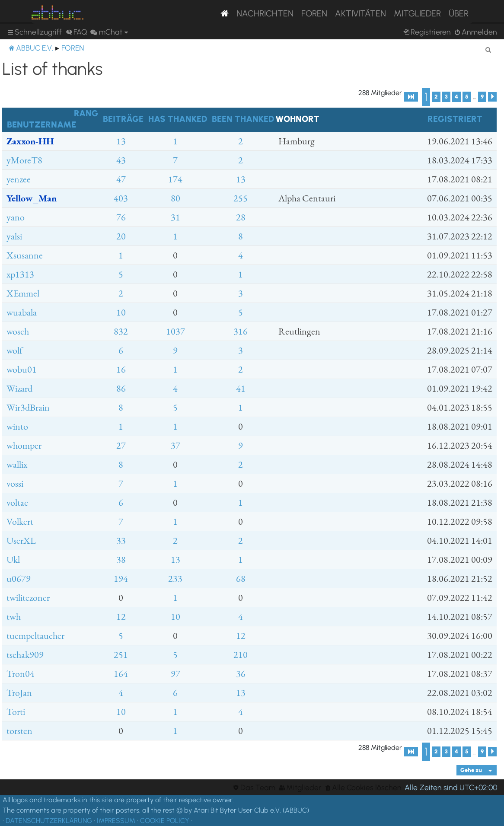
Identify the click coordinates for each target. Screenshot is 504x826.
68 (241, 579)
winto (17, 426)
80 (175, 198)
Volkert (20, 521)
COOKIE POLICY (165, 821)
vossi (15, 483)
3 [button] (446, 97)
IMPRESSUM (116, 821)
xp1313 (20, 274)
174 (175, 179)
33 (121, 541)
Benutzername (41, 124)
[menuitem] (77, 32)
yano (16, 217)
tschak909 (25, 655)
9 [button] (482, 97)
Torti (16, 712)
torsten (19, 731)
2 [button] (436, 97)
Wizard (19, 388)
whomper (24, 445)
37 (175, 445)
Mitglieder (417, 13)
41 (241, 388)
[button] (411, 97)
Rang (86, 113)
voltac (17, 502)
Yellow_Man (32, 198)
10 (121, 312)
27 (121, 445)
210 (241, 655)
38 (121, 560)
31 (175, 217)
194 (121, 579)
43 (121, 160)
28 (241, 217)
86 (121, 388)
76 (121, 217)
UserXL (21, 541)
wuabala (22, 312)
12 (121, 617)
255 (241, 198)
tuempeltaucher (35, 636)
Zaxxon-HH (30, 141)
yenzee (19, 179)
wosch (18, 331)
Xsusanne (25, 255)
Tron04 (21, 674)
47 (121, 179)
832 (121, 331)
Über (459, 13)
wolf (14, 350)
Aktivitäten (360, 13)
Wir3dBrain (28, 407)
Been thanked (243, 119)
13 (121, 141)
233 (175, 579)
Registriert (455, 119)
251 (121, 655)
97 (175, 674)
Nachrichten (265, 13)
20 (121, 236)
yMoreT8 (24, 160)
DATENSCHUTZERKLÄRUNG (49, 821)
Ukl (13, 560)
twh (14, 617)
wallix (17, 464)
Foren (314, 13)
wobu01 (22, 369)
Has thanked (178, 119)
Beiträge (123, 119)
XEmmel (23, 293)
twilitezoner (28, 598)
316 (241, 331)
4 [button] (456, 97)
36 (241, 674)
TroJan (19, 693)
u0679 (19, 579)
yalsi (14, 236)
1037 (175, 331)
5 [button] (467, 97)
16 (121, 369)
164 (121, 674)
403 (121, 198)
